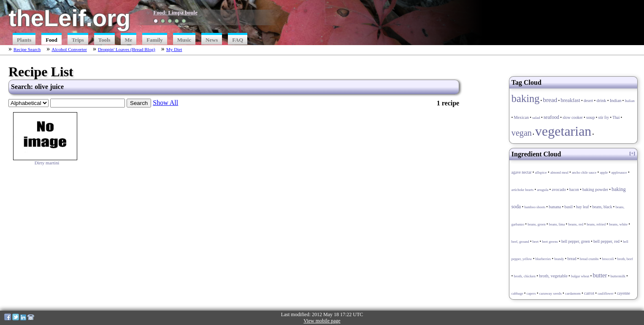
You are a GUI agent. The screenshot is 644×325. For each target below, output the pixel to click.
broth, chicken (525, 276)
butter (600, 275)
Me (129, 40)
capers (531, 293)
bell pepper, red (606, 241)
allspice (541, 172)
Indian (616, 100)
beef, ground (520, 242)
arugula (543, 190)
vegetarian (563, 131)
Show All (165, 103)
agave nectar (522, 172)
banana (555, 207)
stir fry (604, 118)
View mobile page (322, 321)
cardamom (573, 293)
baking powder (595, 189)
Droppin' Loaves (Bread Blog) (127, 49)
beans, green (536, 224)
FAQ (238, 40)
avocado (559, 189)
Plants (24, 40)
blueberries (543, 259)
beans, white (618, 224)
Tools (104, 40)
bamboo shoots (535, 207)
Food (51, 40)
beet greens (550, 242)
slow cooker (573, 117)
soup (591, 117)
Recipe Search (27, 49)
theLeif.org (69, 18)
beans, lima (557, 224)
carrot (589, 293)
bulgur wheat (580, 276)
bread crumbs (589, 259)
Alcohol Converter (69, 49)
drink (602, 100)
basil (569, 207)
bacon (574, 190)
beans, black (602, 207)
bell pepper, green (576, 242)
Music (184, 40)
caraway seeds (551, 293)
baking (526, 98)
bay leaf (582, 207)
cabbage (517, 293)
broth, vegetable (553, 276)
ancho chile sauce (584, 173)
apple (604, 172)
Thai (616, 118)
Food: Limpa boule (175, 13)
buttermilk (618, 276)
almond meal (559, 173)
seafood (551, 117)
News (212, 40)
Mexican (521, 117)
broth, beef (625, 259)
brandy (559, 259)
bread (550, 100)
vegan (522, 133)
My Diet (174, 49)
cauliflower (606, 294)
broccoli (608, 259)
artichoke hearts (522, 190)
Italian (630, 101)
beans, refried (596, 224)
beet (536, 242)
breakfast (570, 100)
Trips (78, 40)
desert (589, 101)
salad (536, 118)
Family (154, 40)
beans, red (576, 224)
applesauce (619, 172)
